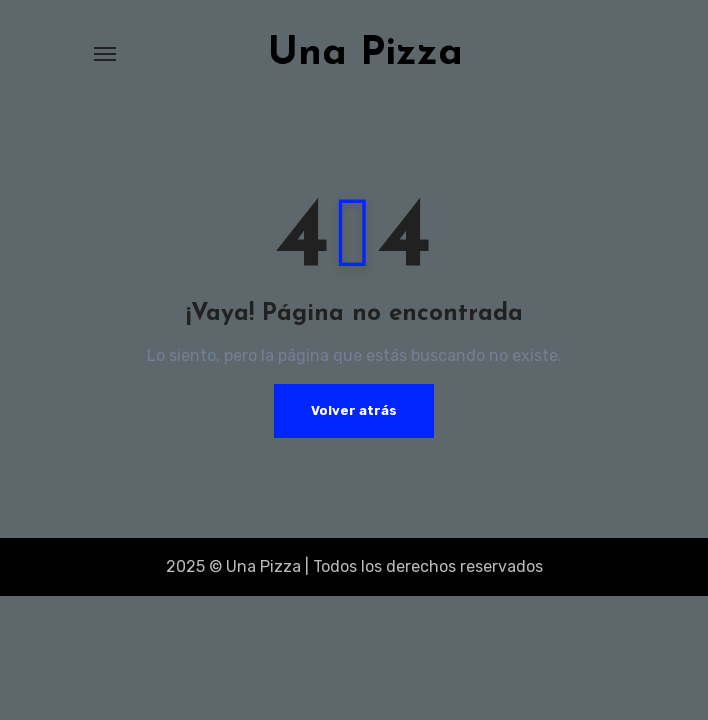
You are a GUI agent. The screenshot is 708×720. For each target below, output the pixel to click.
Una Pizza (365, 54)
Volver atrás (354, 410)
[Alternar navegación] (105, 54)
